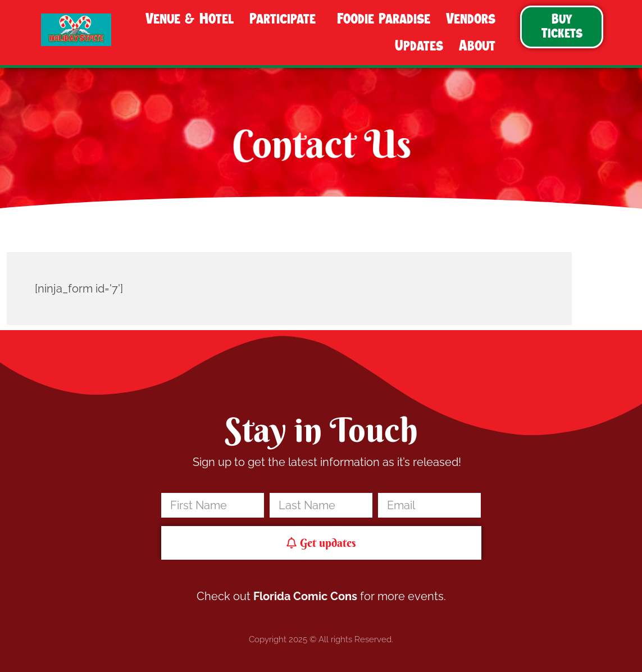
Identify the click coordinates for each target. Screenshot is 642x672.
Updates (419, 46)
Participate (285, 19)
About (480, 46)
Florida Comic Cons (305, 596)
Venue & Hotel (190, 19)
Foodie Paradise (384, 19)
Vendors (473, 19)
